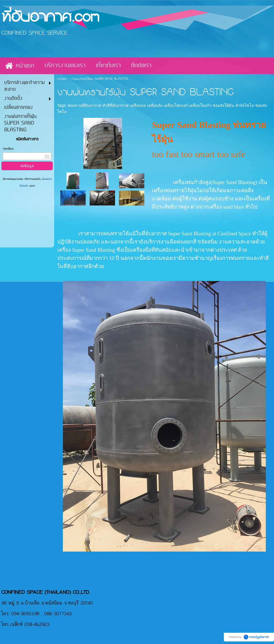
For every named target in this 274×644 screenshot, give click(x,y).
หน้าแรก (62, 79)
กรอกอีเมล (8, 149)
